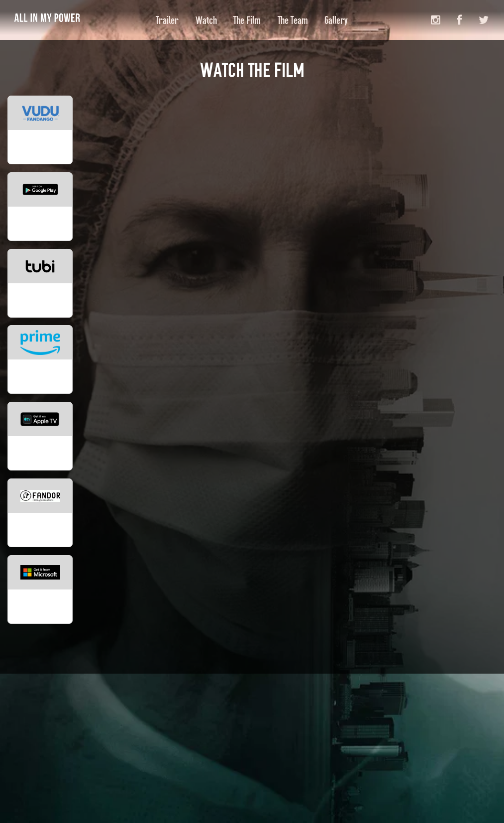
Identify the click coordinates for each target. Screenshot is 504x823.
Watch (206, 20)
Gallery (336, 20)
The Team (293, 20)
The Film (247, 20)
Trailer (167, 20)
